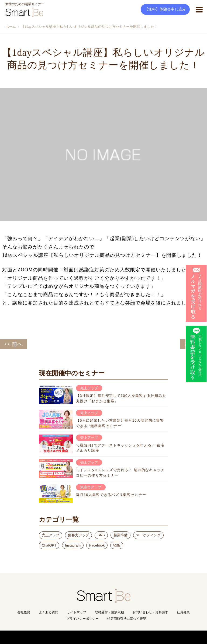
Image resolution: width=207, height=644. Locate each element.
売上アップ (51, 535)
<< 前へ (13, 344)
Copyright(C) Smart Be (92, 637)
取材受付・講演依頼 (109, 612)
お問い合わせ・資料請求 (150, 612)
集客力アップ (78, 535)
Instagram (73, 545)
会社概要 (24, 612)
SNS (101, 535)
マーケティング (148, 535)
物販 (117, 545)
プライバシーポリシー (82, 619)
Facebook (97, 545)
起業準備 (120, 535)
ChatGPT (49, 545)
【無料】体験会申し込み (165, 9)
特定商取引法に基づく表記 (127, 619)
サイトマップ (77, 612)
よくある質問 (49, 612)
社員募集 (183, 612)
